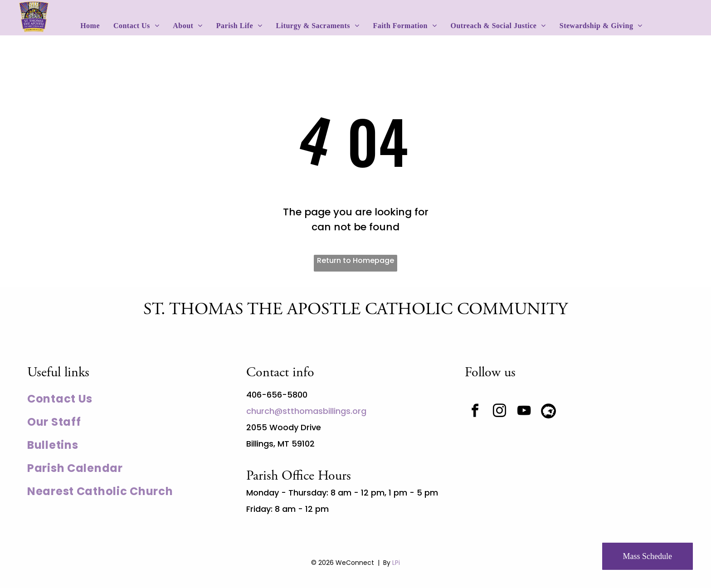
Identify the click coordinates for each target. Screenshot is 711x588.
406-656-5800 (277, 395)
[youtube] (524, 412)
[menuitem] (90, 26)
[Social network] (548, 412)
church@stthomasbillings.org (306, 411)
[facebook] (475, 412)
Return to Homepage (355, 260)
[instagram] (499, 412)
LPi (396, 563)
